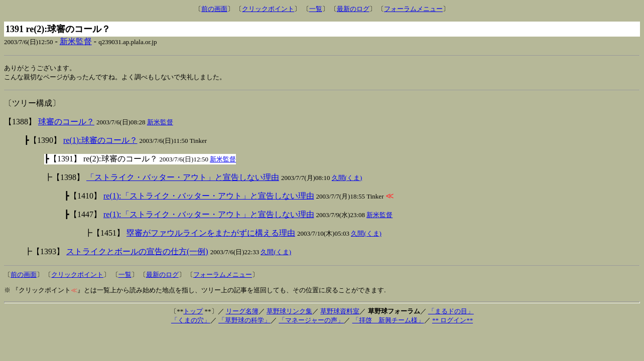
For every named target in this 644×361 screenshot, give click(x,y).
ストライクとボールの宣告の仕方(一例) (137, 252)
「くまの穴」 (191, 321)
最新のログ (353, 9)
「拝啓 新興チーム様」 (388, 321)
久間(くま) (347, 179)
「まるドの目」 (451, 312)
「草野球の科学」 (244, 321)
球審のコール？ (66, 123)
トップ (193, 312)
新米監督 (76, 41)
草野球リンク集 (289, 312)
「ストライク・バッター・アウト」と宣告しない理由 (183, 178)
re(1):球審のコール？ (100, 141)
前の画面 (214, 9)
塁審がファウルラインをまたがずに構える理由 (211, 234)
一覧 (316, 9)
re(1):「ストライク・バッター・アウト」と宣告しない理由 (209, 197)
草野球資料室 (340, 312)
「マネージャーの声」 (311, 321)
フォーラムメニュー (413, 9)
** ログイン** (453, 321)
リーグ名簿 (242, 312)
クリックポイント (268, 9)
